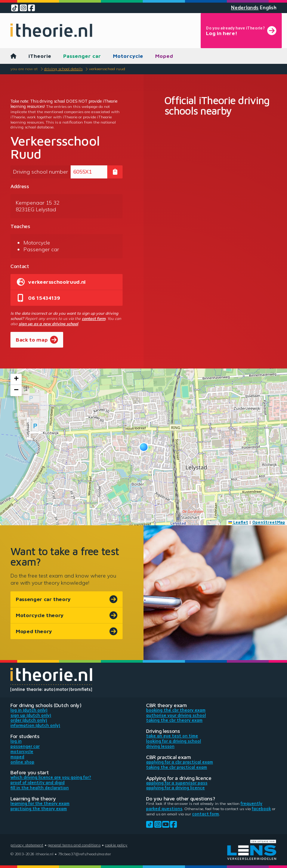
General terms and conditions (74, 845)
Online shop (22, 762)
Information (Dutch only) (35, 725)
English (268, 8)
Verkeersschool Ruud (107, 69)
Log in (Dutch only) (29, 710)
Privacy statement (27, 845)
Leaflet (238, 522)
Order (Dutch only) (29, 720)
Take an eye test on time (172, 736)
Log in (16, 741)
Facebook (261, 809)
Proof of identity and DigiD (38, 783)
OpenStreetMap (269, 522)
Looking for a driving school (174, 741)
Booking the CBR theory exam (176, 710)
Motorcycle (128, 56)
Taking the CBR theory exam (174, 720)
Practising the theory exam (39, 809)
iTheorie (40, 56)
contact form (94, 318)
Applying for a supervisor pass (177, 783)
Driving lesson (160, 746)
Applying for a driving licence (175, 788)
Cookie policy (116, 845)
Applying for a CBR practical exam (180, 762)
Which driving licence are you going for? (51, 777)
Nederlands (245, 8)
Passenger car (82, 56)
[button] (144, 447)
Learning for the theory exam (40, 803)
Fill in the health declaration (40, 788)
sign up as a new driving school (48, 324)
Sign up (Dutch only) (31, 715)
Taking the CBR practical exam (177, 767)
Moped (164, 56)
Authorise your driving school (176, 715)
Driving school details (63, 69)
